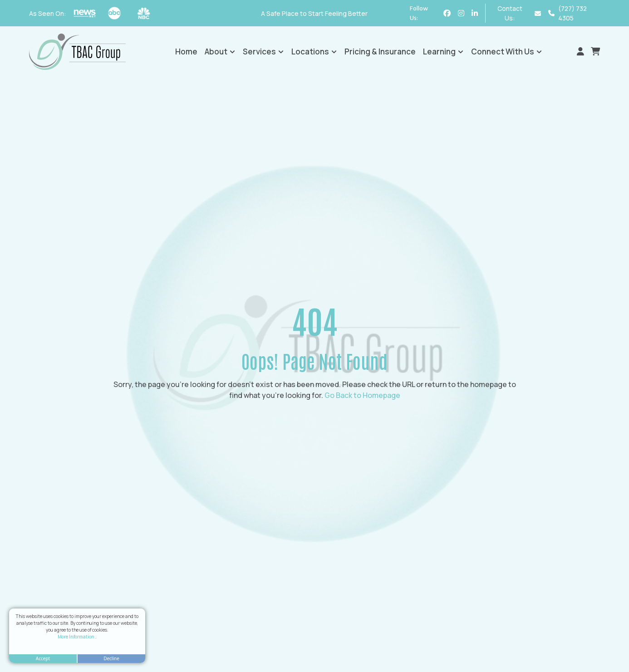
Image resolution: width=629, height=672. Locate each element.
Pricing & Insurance (380, 52)
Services (263, 52)
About (220, 52)
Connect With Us (507, 52)
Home (186, 52)
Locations (314, 52)
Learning (443, 52)
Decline (111, 658)
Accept (43, 658)
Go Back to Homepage (362, 395)
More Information (76, 637)
